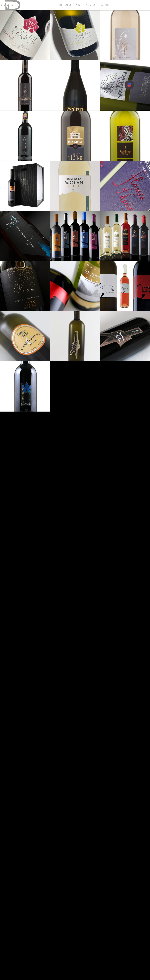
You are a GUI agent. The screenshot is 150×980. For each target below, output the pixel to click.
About (105, 5)
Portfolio (65, 5)
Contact (91, 5)
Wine (79, 5)
